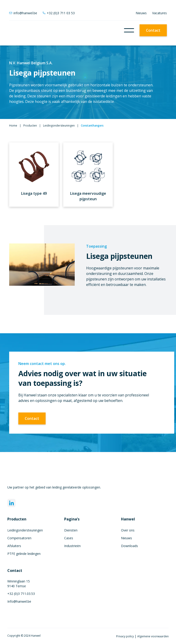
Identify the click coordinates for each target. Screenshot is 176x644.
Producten (30, 126)
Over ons (128, 530)
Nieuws (141, 13)
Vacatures (159, 13)
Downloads (129, 546)
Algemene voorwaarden (153, 636)
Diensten (71, 530)
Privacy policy (125, 636)
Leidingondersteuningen (59, 126)
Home (13, 126)
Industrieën (72, 546)
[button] (129, 30)
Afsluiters (14, 546)
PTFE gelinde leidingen (24, 554)
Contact (153, 30)
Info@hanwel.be (19, 601)
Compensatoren (19, 538)
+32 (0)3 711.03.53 (21, 594)
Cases (69, 538)
